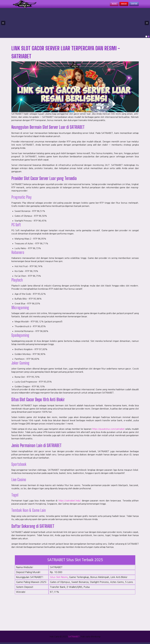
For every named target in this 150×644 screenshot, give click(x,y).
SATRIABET (74, 638)
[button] (3, 25)
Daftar (132, 5)
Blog (106, 5)
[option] (146, 38)
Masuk (119, 5)
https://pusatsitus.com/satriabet (108, 431)
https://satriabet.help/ (70, 502)
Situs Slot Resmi (59, 579)
